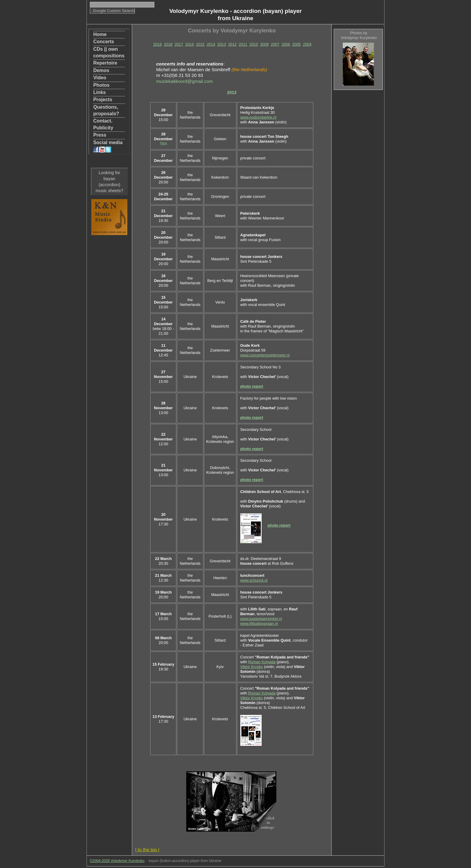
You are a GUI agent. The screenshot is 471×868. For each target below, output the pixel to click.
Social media (108, 146)
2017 (179, 44)
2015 (200, 44)
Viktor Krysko (252, 667)
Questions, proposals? (106, 110)
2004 (307, 44)
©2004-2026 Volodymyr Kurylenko (117, 861)
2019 (157, 44)
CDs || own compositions (109, 52)
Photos (101, 85)
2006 (286, 44)
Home (100, 34)
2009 (264, 44)
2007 (275, 44)
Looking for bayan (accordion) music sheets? (109, 182)
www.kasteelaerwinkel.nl (261, 619)
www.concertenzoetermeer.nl (265, 355)
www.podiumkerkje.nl (258, 117)
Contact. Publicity (103, 124)
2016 (190, 44)
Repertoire (105, 63)
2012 (232, 44)
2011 (243, 44)
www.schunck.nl (254, 580)
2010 (254, 44)
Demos (101, 70)
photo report (252, 386)
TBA (163, 144)
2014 (211, 44)
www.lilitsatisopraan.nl (259, 623)
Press (100, 135)
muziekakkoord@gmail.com (185, 81)
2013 (222, 44)
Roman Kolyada (262, 662)
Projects (103, 100)
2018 (168, 44)
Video (100, 78)
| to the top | (147, 850)
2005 (296, 44)
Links (99, 92)
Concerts (103, 42)
